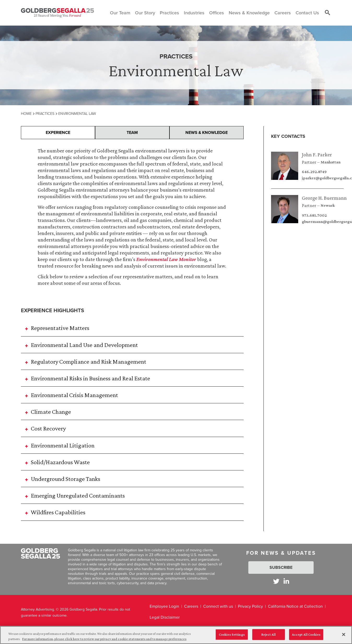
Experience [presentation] (58, 132)
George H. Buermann (324, 198)
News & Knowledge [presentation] (207, 132)
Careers (191, 606)
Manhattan (331, 162)
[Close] (344, 638)
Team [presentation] (132, 132)
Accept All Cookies (306, 638)
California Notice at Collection (295, 606)
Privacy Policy (250, 606)
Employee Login (164, 606)
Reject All (269, 638)
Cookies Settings (232, 638)
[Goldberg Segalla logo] (57, 13)
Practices (45, 114)
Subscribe (281, 567)
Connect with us (218, 606)
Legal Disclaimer (165, 617)
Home (26, 114)
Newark (328, 205)
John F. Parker (317, 155)
